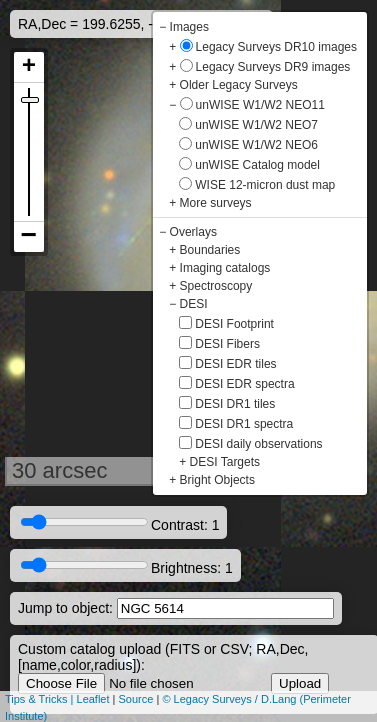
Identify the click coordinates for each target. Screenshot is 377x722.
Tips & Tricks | (41, 699)
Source (136, 699)
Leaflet (93, 699)
